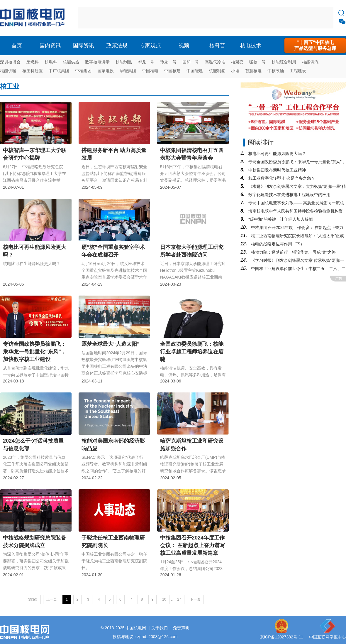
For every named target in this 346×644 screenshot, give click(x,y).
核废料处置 (33, 71)
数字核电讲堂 (97, 62)
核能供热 (71, 62)
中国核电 (150, 71)
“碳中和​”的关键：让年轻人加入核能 (280, 219)
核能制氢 (124, 62)
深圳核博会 (10, 62)
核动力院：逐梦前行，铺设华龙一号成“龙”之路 (293, 252)
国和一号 (191, 62)
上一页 (52, 599)
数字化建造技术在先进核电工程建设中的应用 (289, 195)
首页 (17, 45)
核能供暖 (8, 71)
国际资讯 (84, 45)
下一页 (195, 599)
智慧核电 (253, 71)
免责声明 (181, 628)
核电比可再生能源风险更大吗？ (277, 154)
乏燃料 (33, 62)
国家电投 (106, 71)
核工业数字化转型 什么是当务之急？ (281, 178)
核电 (34, 18)
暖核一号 (257, 62)
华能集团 (128, 71)
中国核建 (172, 71)
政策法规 (117, 45)
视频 (184, 45)
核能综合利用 (284, 62)
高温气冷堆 (215, 62)
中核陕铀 (276, 71)
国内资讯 (50, 45)
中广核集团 (59, 71)
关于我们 (160, 628)
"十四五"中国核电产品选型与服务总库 (315, 45)
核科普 (217, 45)
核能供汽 (310, 62)
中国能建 (195, 71)
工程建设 (298, 71)
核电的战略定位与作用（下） (277, 244)
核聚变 (237, 62)
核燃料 (51, 62)
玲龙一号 (168, 62)
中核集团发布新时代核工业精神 (277, 170)
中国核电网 (136, 628)
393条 (33, 599)
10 (164, 599)
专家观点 (150, 45)
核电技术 (251, 45)
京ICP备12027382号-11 (281, 637)
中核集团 (83, 71)
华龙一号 (146, 62)
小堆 (235, 71)
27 (179, 599)
